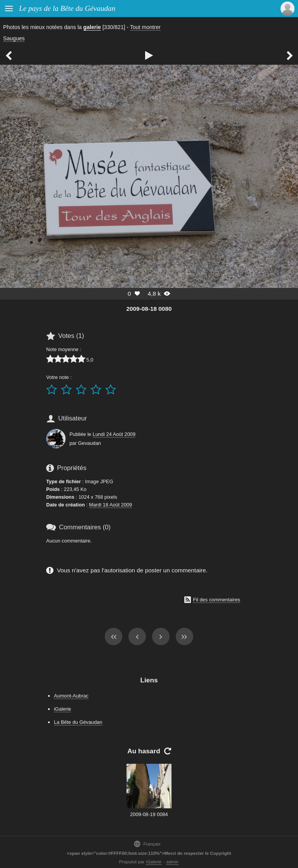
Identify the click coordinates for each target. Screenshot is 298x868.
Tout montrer (145, 27)
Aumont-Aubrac (71, 696)
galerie (92, 27)
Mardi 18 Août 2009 (110, 505)
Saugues (14, 38)
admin (172, 862)
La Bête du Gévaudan (78, 722)
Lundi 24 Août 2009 (114, 434)
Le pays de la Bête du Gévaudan (67, 8)
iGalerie (62, 709)
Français (147, 844)
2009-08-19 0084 (149, 814)
